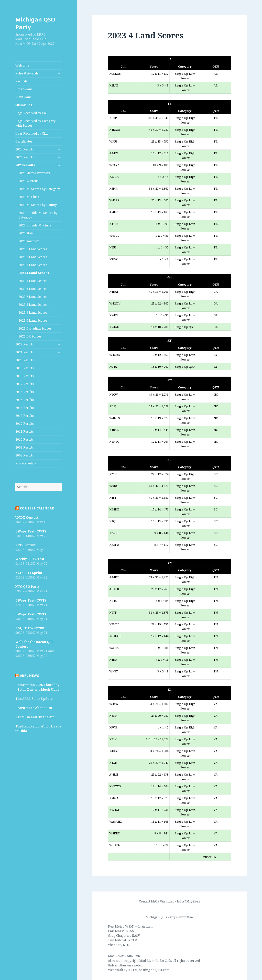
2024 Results (25, 157)
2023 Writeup (29, 181)
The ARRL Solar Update (34, 699)
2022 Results (25, 344)
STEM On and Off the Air (35, 717)
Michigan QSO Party (35, 23)
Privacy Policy (26, 463)
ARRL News (29, 676)
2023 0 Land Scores (33, 320)
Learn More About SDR (34, 708)
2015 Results (25, 400)
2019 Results (25, 368)
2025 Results (25, 149)
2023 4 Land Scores (34, 273)
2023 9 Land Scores (33, 313)
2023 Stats (26, 233)
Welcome (22, 65)
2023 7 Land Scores (33, 297)
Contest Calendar (37, 508)
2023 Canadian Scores (35, 328)
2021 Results (25, 352)
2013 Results (25, 416)
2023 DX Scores (30, 336)
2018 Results (25, 376)
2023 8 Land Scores (33, 305)
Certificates (24, 141)
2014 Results (25, 408)
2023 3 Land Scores (33, 265)
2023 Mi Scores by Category (39, 189)
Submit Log (24, 105)
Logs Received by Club (32, 133)
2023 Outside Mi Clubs (35, 225)
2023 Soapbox (29, 241)
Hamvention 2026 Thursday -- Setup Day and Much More (38, 687)
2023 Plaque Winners (34, 173)
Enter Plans (24, 89)
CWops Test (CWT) (31, 531)
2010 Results (25, 439)
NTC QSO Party (28, 587)
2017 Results (25, 384)
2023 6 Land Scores (33, 289)
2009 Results (25, 447)
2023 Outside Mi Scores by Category (38, 215)
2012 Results (25, 424)
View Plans (23, 97)
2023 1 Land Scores (33, 249)
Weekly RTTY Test (30, 559)
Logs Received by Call (31, 113)
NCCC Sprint (25, 545)
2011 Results (25, 432)
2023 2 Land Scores (33, 257)
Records (21, 81)
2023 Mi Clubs (29, 197)
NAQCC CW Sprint (30, 628)
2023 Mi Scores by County (38, 205)
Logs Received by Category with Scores (35, 123)
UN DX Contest (27, 518)
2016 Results (25, 392)
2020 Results (25, 360)
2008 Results (25, 455)
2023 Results (25, 165)
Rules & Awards (27, 73)
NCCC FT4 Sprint (29, 573)
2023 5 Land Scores (33, 281)
